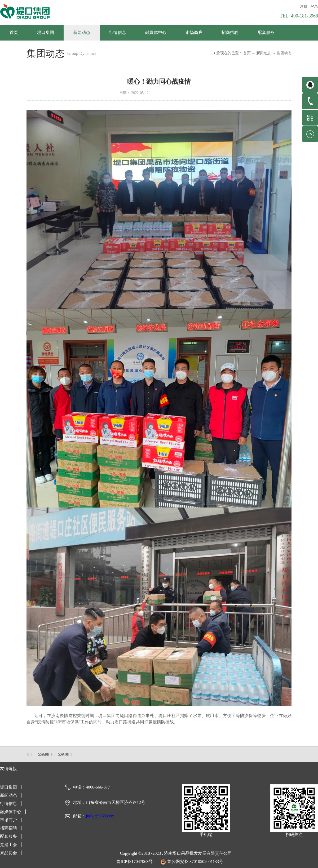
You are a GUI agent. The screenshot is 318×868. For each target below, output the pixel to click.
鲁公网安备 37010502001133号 (195, 862)
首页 (14, 32)
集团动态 (284, 53)
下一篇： (61, 754)
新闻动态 (264, 53)
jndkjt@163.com (100, 816)
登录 (314, 6)
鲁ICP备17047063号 (134, 862)
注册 (304, 6)
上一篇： (38, 754)
